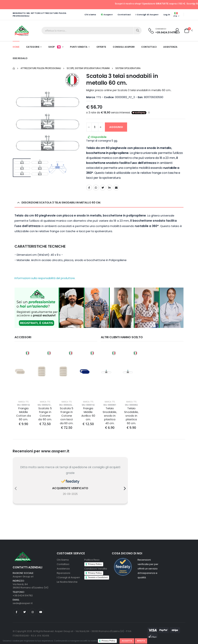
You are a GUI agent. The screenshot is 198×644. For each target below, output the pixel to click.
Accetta (127, 641)
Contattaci (124, 15)
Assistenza (170, 47)
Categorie (33, 47)
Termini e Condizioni (98, 577)
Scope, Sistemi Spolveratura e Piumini (88, 68)
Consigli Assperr (124, 47)
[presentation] (16, 488)
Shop (55, 47)
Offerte (101, 47)
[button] (187, 30)
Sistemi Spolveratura (128, 68)
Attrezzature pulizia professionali (41, 68)
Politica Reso (92, 560)
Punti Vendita (79, 47)
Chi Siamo (63, 560)
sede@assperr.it (23, 603)
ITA (175, 15)
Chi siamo (90, 15)
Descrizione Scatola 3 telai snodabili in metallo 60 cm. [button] (61, 203)
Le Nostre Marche (67, 582)
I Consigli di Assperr (147, 15)
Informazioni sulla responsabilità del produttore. (45, 278)
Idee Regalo (20, 58)
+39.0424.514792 (166, 32)
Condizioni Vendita (96, 569)
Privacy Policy (108, 641)
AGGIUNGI (116, 127)
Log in (167, 15)
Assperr (107, 15)
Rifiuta (141, 641)
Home (16, 47)
